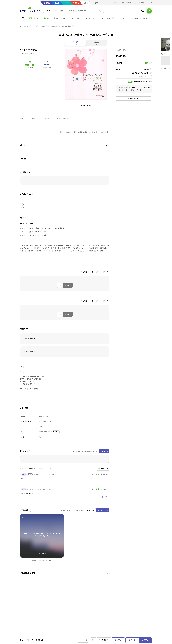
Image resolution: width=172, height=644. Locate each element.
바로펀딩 (79, 18)
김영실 (22, 50)
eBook (57, 3)
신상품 (63, 18)
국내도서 (26, 26)
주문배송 (136, 3)
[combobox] (49, 11)
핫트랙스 (76, 3)
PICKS (87, 18)
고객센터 (149, 3)
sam (66, 3)
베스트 (55, 18)
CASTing (96, 18)
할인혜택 (135, 18)
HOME (21, 26)
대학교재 (37, 232)
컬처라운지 (106, 18)
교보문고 (47, 3)
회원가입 (116, 3)
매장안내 (143, 3)
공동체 (22, 54)
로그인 (122, 3)
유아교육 (43, 26)
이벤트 (70, 18)
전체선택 (86, 272)
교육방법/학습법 (67, 26)
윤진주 (28, 50)
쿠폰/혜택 (164, 69)
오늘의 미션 (127, 18)
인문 (35, 26)
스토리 (86, 3)
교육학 (44, 232)
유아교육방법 (54, 26)
